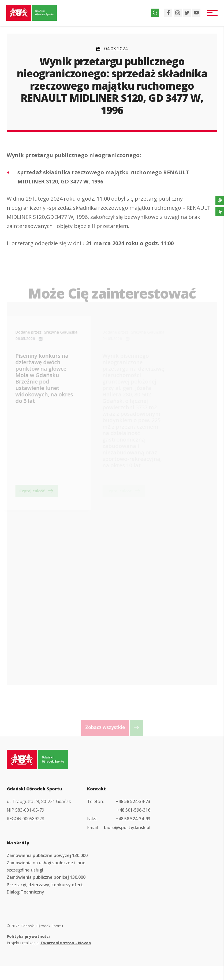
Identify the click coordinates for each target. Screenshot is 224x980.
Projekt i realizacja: (49, 957)
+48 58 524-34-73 (133, 815)
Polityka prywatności (28, 950)
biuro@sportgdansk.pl (127, 841)
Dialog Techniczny (25, 906)
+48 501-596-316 (134, 824)
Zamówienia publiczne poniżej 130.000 (46, 891)
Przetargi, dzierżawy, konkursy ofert (45, 899)
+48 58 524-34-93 (133, 833)
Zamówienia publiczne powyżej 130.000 (47, 869)
